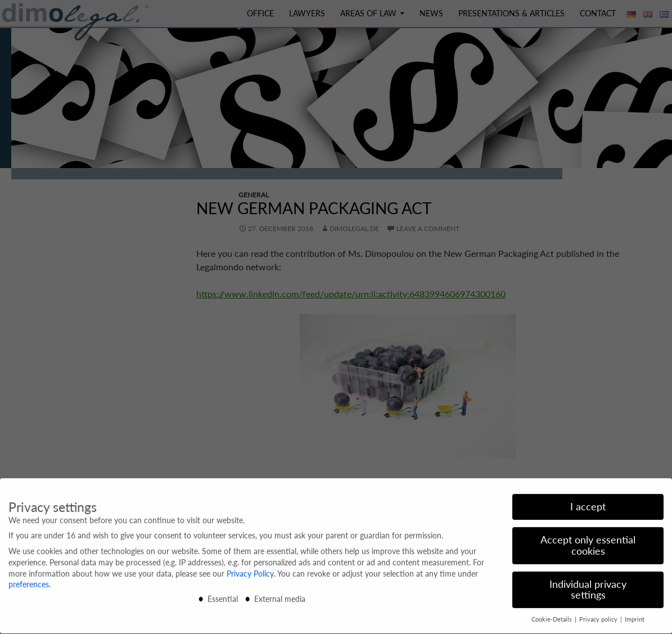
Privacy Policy (250, 570)
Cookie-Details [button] (553, 615)
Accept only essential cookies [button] (588, 542)
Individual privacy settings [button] (588, 586)
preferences (29, 580)
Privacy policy (599, 615)
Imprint (635, 615)
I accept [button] (588, 503)
